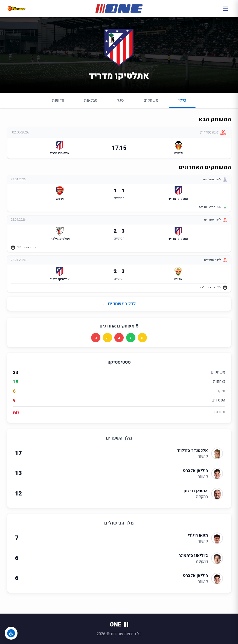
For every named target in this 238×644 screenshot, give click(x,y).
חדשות (58, 100)
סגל (121, 100)
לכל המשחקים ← (119, 304)
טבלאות (91, 100)
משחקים (151, 100)
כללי (182, 103)
